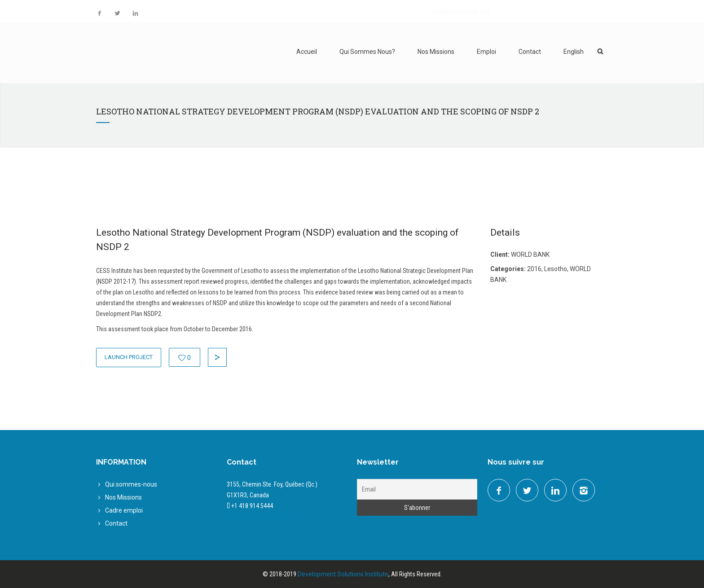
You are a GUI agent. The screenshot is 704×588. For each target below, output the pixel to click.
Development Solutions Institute (343, 574)
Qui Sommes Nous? (367, 52)
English (574, 52)
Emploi (486, 52)
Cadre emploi (124, 510)
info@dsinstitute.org (460, 12)
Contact (530, 52)
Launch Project (129, 357)
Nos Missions (436, 52)
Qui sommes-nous (131, 484)
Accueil (307, 52)
